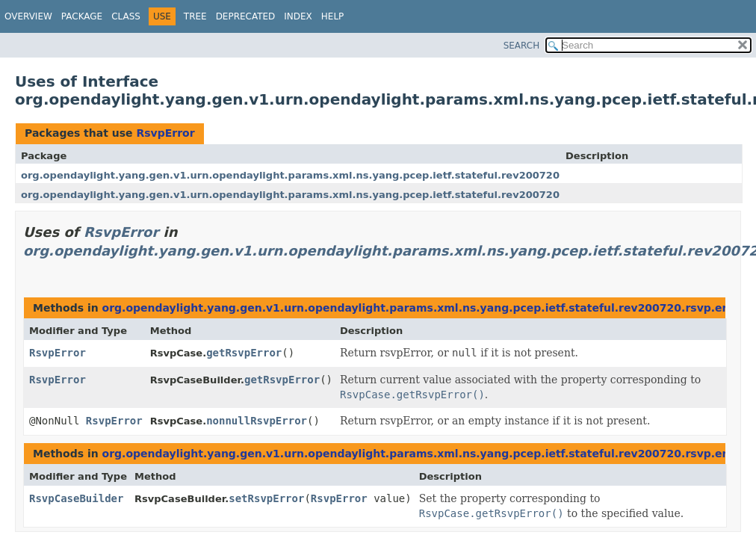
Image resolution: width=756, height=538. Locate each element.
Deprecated (246, 16)
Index (298, 16)
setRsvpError (266, 498)
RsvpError (165, 133)
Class (126, 16)
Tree (195, 16)
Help (333, 16)
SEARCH (522, 46)
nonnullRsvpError (257, 421)
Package (82, 16)
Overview (28, 16)
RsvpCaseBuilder (76, 498)
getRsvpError (244, 353)
